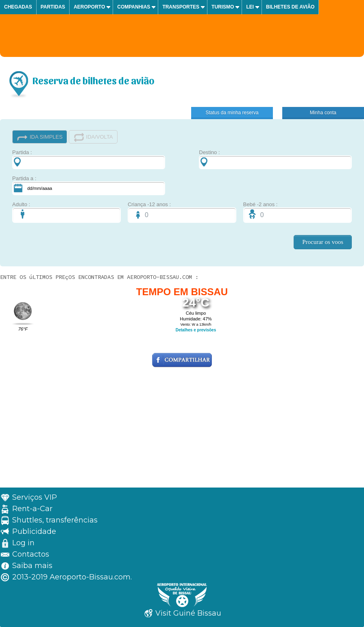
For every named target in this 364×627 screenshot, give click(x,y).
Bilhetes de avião (290, 7)
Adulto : (66, 212)
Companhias (134, 7)
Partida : (89, 159)
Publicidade (34, 531)
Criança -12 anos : (182, 212)
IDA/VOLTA (93, 137)
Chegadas (18, 7)
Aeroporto (89, 7)
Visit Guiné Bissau (188, 613)
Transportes (181, 7)
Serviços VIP (35, 497)
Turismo (223, 7)
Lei (250, 7)
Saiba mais (32, 566)
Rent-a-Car (32, 509)
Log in (23, 543)
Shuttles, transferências (55, 520)
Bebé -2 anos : (298, 212)
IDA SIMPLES (40, 137)
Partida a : (89, 185)
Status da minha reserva (232, 113)
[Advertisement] (182, 431)
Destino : (275, 159)
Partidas (53, 7)
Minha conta (323, 113)
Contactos (31, 554)
